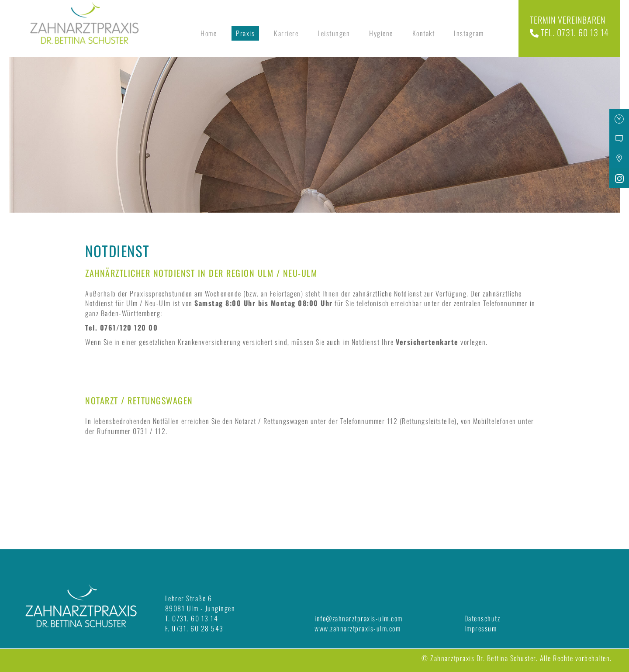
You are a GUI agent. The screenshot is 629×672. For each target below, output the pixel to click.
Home (209, 33)
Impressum (481, 628)
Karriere (286, 33)
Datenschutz (482, 618)
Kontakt (424, 33)
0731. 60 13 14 (195, 618)
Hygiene (381, 33)
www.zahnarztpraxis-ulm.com (358, 628)
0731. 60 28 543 (198, 628)
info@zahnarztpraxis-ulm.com (359, 618)
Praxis (245, 33)
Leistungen (334, 33)
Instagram (469, 33)
